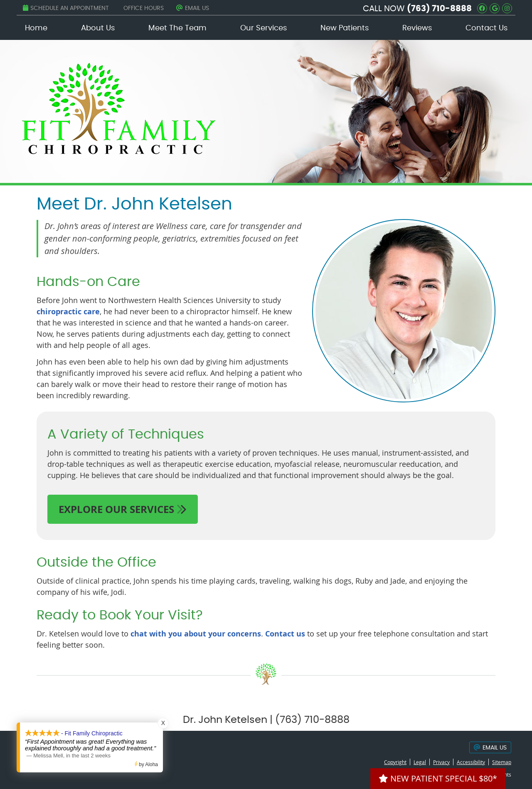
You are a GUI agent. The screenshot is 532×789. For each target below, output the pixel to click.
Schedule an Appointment (66, 8)
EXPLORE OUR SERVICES (123, 509)
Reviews (417, 28)
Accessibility (471, 762)
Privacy (441, 762)
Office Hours (144, 8)
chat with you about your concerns (196, 634)
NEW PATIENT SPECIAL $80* (438, 778)
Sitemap (502, 762)
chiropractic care (68, 312)
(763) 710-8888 (439, 9)
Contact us (285, 634)
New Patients (345, 28)
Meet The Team (177, 28)
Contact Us (486, 28)
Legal (420, 762)
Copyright (395, 762)
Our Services (264, 28)
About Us (98, 28)
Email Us (193, 8)
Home (36, 28)
